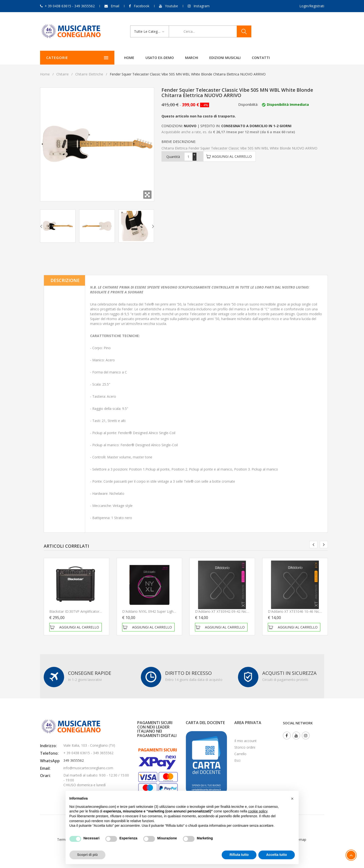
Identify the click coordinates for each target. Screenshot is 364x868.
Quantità (173, 157)
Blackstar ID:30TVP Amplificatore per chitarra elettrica (92, 611)
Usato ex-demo (146, 58)
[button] (292, 799)
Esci (237, 760)
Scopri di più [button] (88, 855)
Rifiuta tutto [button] (239, 855)
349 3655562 (74, 760)
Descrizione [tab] (65, 280)
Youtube (171, 6)
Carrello (240, 754)
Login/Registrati (312, 6)
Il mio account (245, 741)
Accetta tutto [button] (277, 855)
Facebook (142, 6)
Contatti (247, 58)
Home (116, 58)
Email (115, 6)
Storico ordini (245, 747)
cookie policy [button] (258, 811)
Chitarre (63, 74)
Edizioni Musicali (211, 58)
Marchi (178, 58)
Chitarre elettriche (89, 74)
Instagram (202, 6)
